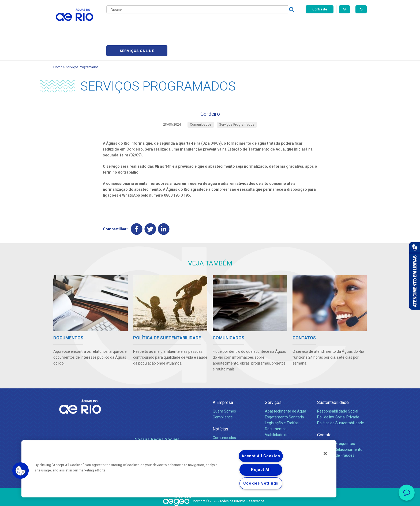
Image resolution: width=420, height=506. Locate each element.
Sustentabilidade (333, 380)
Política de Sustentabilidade (341, 401)
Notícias (220, 407)
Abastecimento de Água (286, 389)
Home (58, 42)
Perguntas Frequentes (336, 421)
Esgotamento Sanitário (284, 395)
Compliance (223, 395)
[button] (21, 471)
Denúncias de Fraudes (336, 433)
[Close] (325, 453)
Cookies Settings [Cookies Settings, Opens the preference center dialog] (261, 483)
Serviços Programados (82, 42)
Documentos (276, 407)
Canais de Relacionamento (340, 427)
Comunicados (224, 415)
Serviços (273, 380)
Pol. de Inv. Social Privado (338, 395)
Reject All (261, 470)
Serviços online (336, 24)
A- (361, 9)
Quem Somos (224, 389)
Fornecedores (241, 24)
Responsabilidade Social (338, 389)
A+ (345, 9)
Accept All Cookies (261, 456)
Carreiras (216, 24)
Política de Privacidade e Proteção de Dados (210, 498)
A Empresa (223, 380)
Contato (324, 413)
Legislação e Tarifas (282, 401)
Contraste (320, 9)
